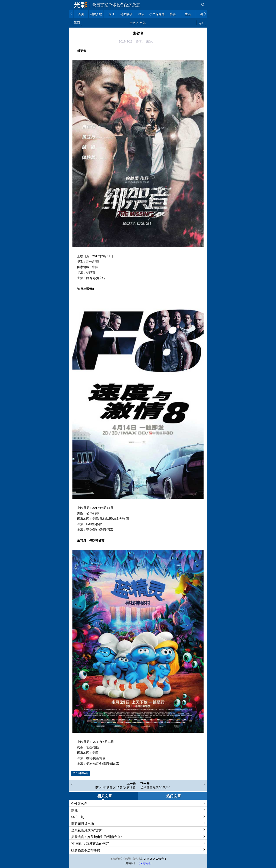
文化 (143, 23)
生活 (132, 23)
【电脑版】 (130, 863)
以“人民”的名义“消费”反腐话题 (115, 787)
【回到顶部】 (145, 863)
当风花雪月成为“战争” (155, 787)
